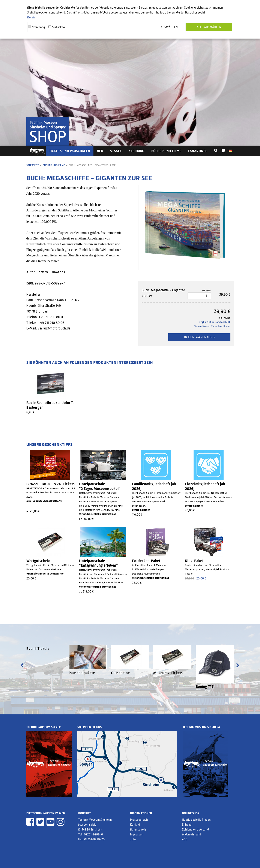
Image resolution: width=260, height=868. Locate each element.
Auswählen (169, 27)
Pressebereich (139, 820)
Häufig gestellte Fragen (196, 820)
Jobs (133, 839)
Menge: (206, 290)
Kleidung (137, 151)
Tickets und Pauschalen (70, 151)
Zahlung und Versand (195, 829)
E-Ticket (187, 825)
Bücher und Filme (166, 151)
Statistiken (59, 27)
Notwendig (39, 27)
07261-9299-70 (94, 839)
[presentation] (22, 666)
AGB (185, 839)
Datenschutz (138, 829)
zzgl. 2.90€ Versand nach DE (215, 322)
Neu (100, 151)
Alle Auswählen (209, 27)
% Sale (116, 151)
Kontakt (135, 825)
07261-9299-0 (93, 834)
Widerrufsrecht (192, 834)
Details (31, 17)
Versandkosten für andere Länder (212, 326)
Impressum (137, 834)
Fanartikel (198, 151)
